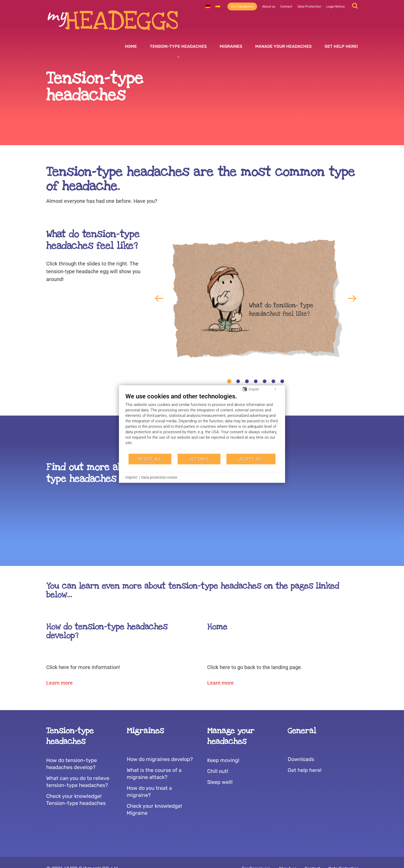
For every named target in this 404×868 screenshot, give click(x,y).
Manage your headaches (283, 46)
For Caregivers (242, 6)
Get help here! (341, 46)
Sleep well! (220, 782)
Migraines (231, 46)
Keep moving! (223, 760)
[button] (159, 298)
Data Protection (309, 6)
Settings (199, 459)
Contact (286, 6)
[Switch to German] (208, 6)
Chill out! (218, 771)
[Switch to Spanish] (218, 6)
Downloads (301, 759)
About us (269, 6)
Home (131, 46)
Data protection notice (159, 477)
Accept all (251, 459)
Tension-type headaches (178, 46)
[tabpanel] (256, 299)
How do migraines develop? (160, 759)
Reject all (150, 459)
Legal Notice (336, 6)
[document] (202, 423)
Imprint (131, 477)
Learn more (59, 683)
